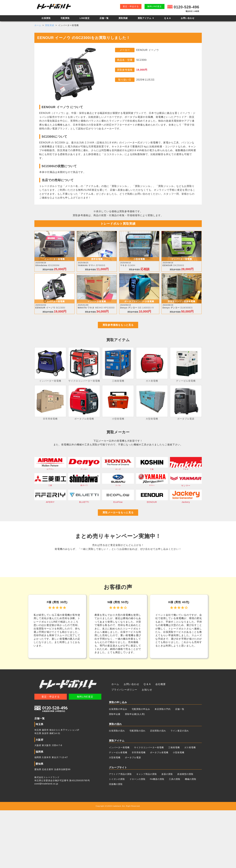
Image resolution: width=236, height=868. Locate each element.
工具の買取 (175, 837)
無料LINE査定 (155, 6)
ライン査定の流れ (180, 788)
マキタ (186, 467)
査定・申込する (131, 6)
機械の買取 (191, 837)
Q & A (167, 18)
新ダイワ (84, 483)
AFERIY (50, 500)
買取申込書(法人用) (135, 772)
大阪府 (39, 797)
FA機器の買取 (157, 837)
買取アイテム (146, 18)
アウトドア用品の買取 (120, 832)
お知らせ (116, 747)
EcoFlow (118, 500)
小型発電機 (179, 810)
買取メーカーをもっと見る (118, 516)
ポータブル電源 (133, 815)
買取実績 (123, 18)
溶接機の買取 (116, 842)
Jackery (186, 500)
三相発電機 (174, 805)
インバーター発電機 (119, 805)
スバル (118, 483)
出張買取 (46, 18)
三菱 (50, 483)
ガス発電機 (190, 805)
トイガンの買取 (117, 837)
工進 (152, 467)
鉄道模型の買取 (185, 832)
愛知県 (39, 821)
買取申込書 (115, 772)
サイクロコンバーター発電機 (149, 805)
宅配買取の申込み (141, 767)
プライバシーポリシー (177, 742)
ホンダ (118, 467)
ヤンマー (186, 483)
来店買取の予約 (163, 767)
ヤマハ (152, 483)
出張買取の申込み (118, 767)
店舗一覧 (104, 18)
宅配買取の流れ (137, 788)
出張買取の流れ (117, 788)
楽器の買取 (167, 832)
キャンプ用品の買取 (147, 832)
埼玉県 (39, 782)
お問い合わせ (188, 18)
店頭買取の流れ (158, 788)
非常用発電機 (139, 810)
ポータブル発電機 (159, 810)
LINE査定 (85, 18)
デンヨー (84, 467)
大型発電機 (115, 815)
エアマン (50, 467)
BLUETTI (84, 500)
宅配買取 (65, 18)
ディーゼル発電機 (118, 810)
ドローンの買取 (137, 837)
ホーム (38, 25)
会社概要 (156, 742)
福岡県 (39, 809)
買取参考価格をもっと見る (118, 328)
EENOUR (152, 500)
